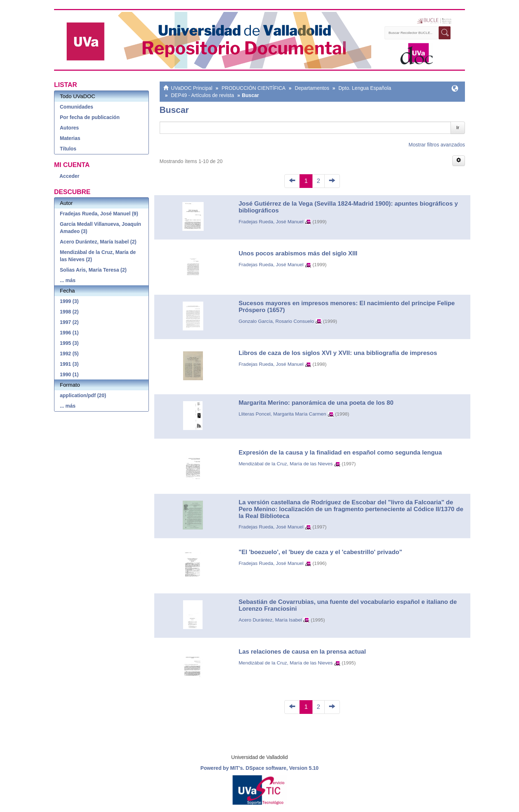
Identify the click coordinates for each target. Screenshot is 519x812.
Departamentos (312, 88)
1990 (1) (69, 374)
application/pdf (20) (83, 395)
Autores (69, 128)
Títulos (68, 149)
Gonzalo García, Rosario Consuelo (276, 321)
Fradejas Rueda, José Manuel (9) (99, 214)
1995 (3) (69, 343)
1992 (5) (69, 354)
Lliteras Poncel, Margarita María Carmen (282, 414)
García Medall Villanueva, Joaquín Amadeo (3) (100, 228)
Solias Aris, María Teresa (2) (93, 270)
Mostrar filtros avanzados (437, 145)
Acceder (69, 176)
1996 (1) (69, 333)
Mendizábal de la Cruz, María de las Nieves (286, 464)
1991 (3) (69, 364)
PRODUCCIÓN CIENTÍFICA (254, 88)
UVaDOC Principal (192, 88)
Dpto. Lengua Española (365, 88)
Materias (70, 138)
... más (68, 280)
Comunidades (77, 107)
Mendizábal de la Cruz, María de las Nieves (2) (98, 256)
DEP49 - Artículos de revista (202, 95)
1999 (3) (69, 301)
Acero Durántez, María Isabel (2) (98, 242)
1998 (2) (69, 312)
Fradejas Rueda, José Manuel (271, 222)
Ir (458, 128)
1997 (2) (69, 322)
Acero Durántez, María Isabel (270, 620)
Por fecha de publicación (90, 117)
